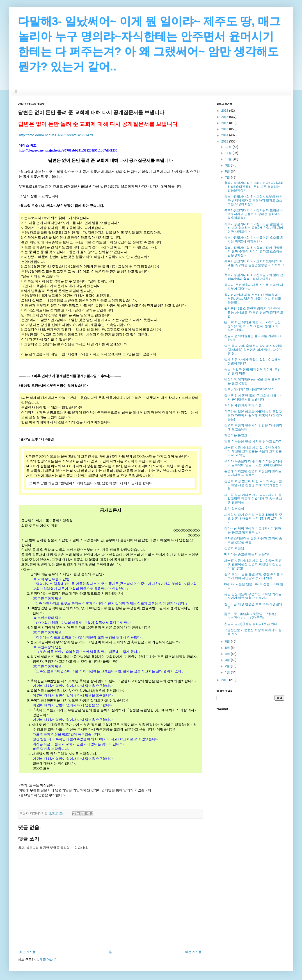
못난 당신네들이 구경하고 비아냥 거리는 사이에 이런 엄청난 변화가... (253, 596)
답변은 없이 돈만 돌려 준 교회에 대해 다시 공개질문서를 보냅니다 (253, 397)
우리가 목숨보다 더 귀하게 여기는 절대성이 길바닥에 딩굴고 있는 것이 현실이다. (254, 463)
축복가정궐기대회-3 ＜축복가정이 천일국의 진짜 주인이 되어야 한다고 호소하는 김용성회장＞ (253, 251)
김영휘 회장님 (234, 548)
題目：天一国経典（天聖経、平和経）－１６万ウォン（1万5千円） (253, 616)
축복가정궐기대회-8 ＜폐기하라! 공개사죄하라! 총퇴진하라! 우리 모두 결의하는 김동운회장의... (254, 187)
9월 (228, 165)
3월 (228, 660)
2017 (225, 117)
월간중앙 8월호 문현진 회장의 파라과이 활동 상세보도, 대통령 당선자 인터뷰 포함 (254, 312)
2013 (225, 141)
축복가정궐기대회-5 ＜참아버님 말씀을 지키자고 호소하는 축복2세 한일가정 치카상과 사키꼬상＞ (254, 228)
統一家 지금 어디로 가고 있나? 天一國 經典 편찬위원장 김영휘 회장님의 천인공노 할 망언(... (253, 564)
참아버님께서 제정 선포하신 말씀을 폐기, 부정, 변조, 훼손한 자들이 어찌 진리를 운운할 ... (253, 299)
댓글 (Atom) (48, 960)
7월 (228, 177)
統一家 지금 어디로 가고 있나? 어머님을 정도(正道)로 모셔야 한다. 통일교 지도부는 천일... (253, 326)
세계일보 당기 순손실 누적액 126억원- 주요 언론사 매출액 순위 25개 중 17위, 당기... (253, 518)
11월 (229, 153)
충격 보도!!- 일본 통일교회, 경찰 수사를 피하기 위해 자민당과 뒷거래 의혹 (254, 576)
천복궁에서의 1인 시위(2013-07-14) (249, 389)
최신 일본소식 (234, 509)
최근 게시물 (27, 952)
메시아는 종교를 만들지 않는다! (247, 554)
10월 (229, 159)
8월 (228, 171)
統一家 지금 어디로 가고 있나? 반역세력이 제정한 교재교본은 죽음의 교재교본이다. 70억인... (253, 451)
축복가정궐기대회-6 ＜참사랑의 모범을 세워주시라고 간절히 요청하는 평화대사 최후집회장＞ (254, 214)
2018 (225, 111)
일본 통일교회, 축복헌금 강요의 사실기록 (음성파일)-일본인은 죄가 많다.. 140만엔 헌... (253, 350)
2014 (225, 135)
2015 (225, 129)
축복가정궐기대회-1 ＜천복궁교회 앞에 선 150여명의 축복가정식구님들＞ (254, 277)
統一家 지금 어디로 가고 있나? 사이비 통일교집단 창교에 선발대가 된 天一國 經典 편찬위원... (253, 499)
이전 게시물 (193, 952)
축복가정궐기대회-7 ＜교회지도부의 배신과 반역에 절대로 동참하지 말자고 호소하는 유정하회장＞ (253, 200)
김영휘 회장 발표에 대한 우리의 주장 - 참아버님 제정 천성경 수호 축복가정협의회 (253, 485)
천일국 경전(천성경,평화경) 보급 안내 (251, 624)
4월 (228, 654)
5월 (228, 648)
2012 (225, 680)
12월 (229, 147)
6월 (228, 641)
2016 (225, 123)
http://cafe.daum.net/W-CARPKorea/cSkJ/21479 (56, 135)
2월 (228, 666)
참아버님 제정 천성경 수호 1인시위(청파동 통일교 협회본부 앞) (253, 530)
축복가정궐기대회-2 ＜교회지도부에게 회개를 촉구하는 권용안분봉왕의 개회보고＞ (254, 265)
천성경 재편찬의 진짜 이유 (243, 405)
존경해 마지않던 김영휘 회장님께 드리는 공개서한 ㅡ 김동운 (253, 473)
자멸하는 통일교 (236, 435)
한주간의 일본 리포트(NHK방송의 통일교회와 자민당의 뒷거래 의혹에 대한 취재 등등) (253, 415)
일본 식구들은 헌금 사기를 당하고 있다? (253, 441)
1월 (228, 672)
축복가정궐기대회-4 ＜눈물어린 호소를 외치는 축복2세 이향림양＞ (254, 239)
